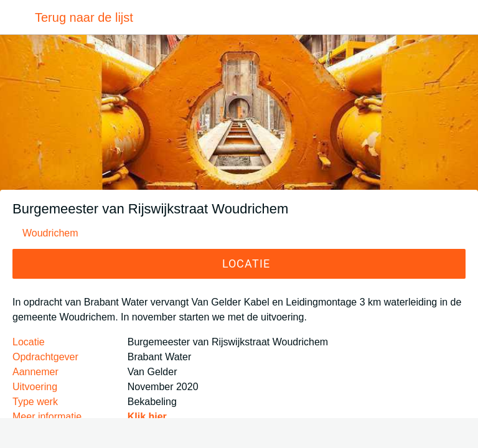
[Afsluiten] (17, 17)
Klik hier (147, 417)
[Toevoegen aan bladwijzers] (239, 433)
